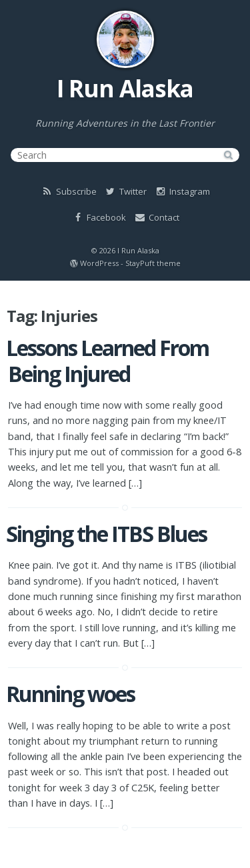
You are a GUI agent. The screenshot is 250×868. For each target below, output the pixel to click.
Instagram (182, 191)
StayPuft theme (153, 263)
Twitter (125, 191)
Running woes (70, 694)
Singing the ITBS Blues (106, 534)
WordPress (99, 263)
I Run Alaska (125, 88)
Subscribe (69, 191)
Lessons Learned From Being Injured (107, 360)
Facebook (99, 217)
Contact (156, 217)
